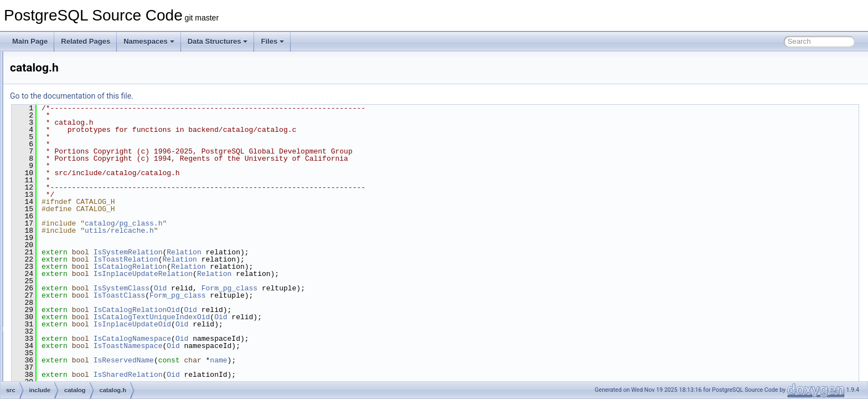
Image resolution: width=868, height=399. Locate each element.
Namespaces (149, 41)
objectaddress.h (87, 331)
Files (272, 41)
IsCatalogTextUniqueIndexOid (290, 317)
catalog (65, 197)
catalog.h (77, 222)
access (64, 149)
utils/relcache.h (258, 231)
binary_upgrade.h (89, 209)
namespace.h (83, 307)
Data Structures (218, 41)
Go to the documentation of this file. (210, 96)
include (56, 136)
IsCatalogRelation (269, 267)
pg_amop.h (80, 380)
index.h (74, 283)
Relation (322, 252)
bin (50, 100)
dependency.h (84, 246)
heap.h (73, 270)
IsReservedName (262, 360)
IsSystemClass (260, 288)
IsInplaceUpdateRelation (281, 274)
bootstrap (68, 185)
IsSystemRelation (267, 252)
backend (58, 88)
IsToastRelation (264, 259)
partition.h (78, 344)
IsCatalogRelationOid (275, 310)
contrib (46, 63)
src (41, 75)
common (58, 112)
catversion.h (81, 234)
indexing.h (78, 295)
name (357, 360)
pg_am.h (76, 368)
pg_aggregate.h (86, 356)
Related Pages (86, 41)
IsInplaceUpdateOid (271, 324)
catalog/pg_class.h (262, 223)
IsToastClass (258, 295)
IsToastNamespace (267, 346)
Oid (299, 288)
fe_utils (56, 124)
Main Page (30, 41)
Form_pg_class (368, 288)
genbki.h (76, 258)
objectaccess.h (85, 319)
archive (65, 161)
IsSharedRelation (267, 375)
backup (65, 173)
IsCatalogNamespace (271, 339)
